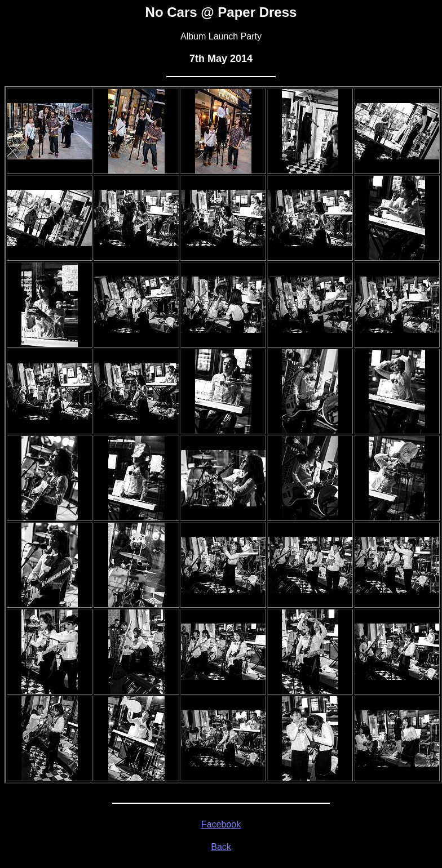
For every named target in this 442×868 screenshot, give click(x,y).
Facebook (221, 824)
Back (221, 847)
